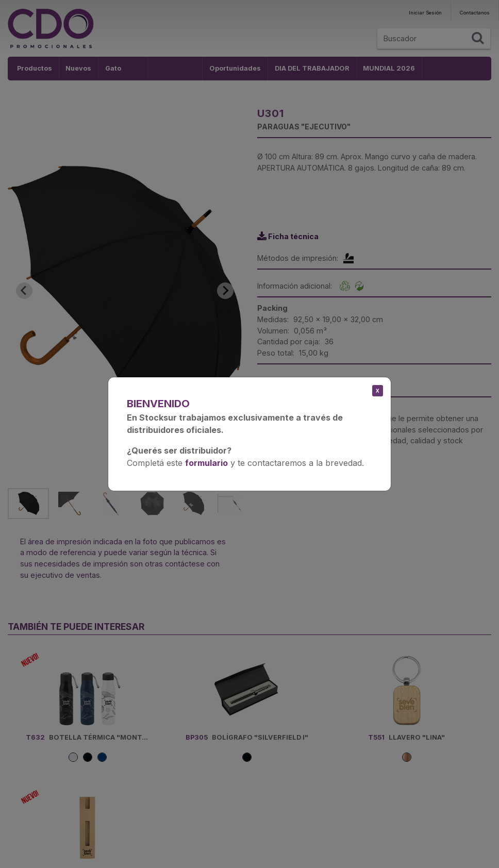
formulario (206, 463)
